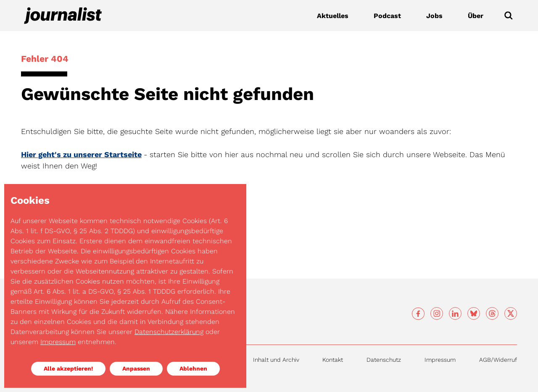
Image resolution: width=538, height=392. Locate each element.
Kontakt (333, 360)
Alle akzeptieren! (68, 368)
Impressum (440, 360)
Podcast (387, 16)
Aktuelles (333, 16)
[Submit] (509, 16)
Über (476, 16)
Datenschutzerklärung (169, 332)
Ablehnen (193, 368)
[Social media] (418, 314)
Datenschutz (384, 360)
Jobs (434, 16)
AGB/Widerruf (498, 360)
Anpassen (136, 368)
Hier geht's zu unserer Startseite (81, 154)
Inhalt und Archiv (276, 360)
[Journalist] (63, 16)
